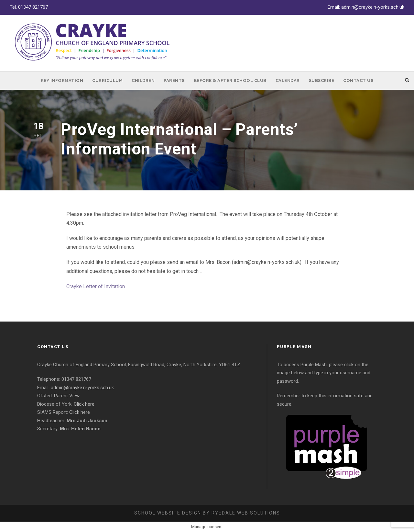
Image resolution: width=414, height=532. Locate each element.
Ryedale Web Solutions (246, 513)
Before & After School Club (230, 80)
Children (143, 80)
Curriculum (107, 80)
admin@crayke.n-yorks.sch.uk (373, 7)
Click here (84, 404)
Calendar (288, 80)
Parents (174, 80)
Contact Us (358, 80)
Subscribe (322, 80)
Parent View (67, 396)
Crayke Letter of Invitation (96, 286)
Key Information (62, 80)
